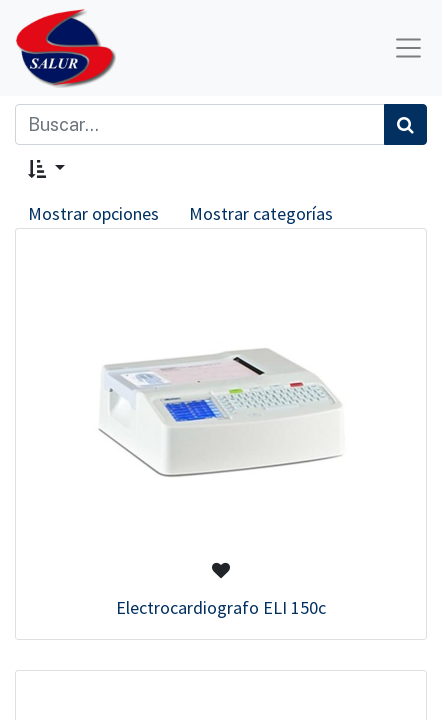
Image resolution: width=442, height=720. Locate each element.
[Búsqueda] (405, 124)
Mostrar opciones (93, 213)
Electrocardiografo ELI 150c (221, 607)
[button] (46, 168)
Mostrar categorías (261, 213)
